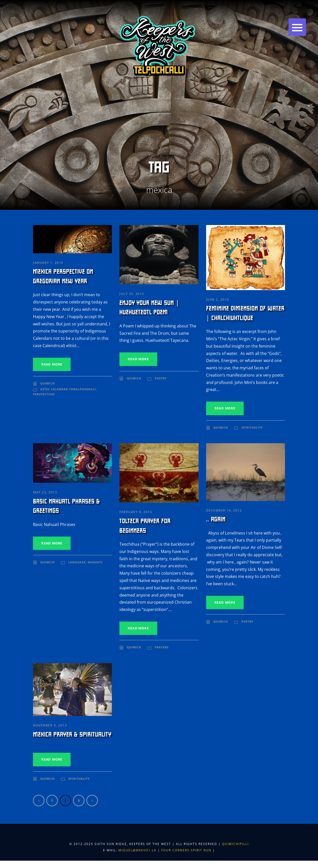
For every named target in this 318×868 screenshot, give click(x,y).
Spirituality (252, 427)
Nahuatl (95, 562)
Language (77, 562)
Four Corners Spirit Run (187, 850)
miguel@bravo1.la (137, 850)
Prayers (162, 647)
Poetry (161, 378)
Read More (52, 364)
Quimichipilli (235, 844)
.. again (216, 519)
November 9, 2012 (50, 725)
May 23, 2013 (45, 492)
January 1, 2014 (48, 263)
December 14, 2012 (224, 510)
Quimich (47, 383)
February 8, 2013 (136, 512)
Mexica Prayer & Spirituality (72, 735)
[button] (297, 28)
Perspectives (44, 394)
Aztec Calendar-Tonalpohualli (68, 389)
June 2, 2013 (218, 300)
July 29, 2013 (132, 294)
